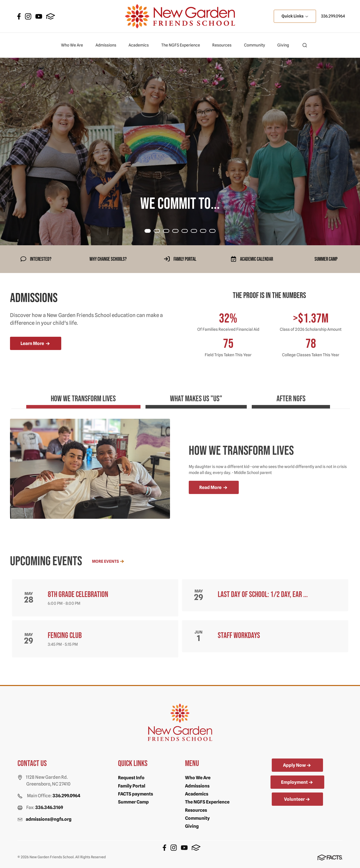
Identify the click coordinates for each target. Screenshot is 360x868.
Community (257, 45)
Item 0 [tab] (150, 231)
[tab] (59, 401)
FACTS (51, 16)
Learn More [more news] (36, 344)
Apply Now (297, 765)
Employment (297, 782)
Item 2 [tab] (169, 231)
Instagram (28, 16)
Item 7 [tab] (215, 231)
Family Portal (132, 786)
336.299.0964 (333, 16)
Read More (214, 488)
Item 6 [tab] (206, 231)
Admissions (108, 45)
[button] (305, 45)
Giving (285, 45)
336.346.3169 (49, 807)
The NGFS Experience (183, 45)
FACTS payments (135, 794)
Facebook (19, 16)
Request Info (131, 778)
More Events (108, 561)
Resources (224, 45)
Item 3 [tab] (178, 231)
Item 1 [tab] (160, 231)
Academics (141, 45)
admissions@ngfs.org (49, 819)
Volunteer (297, 799)
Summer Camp (133, 802)
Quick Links (295, 16)
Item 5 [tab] (197, 231)
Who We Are (74, 45)
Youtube (39, 16)
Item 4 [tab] (187, 231)
